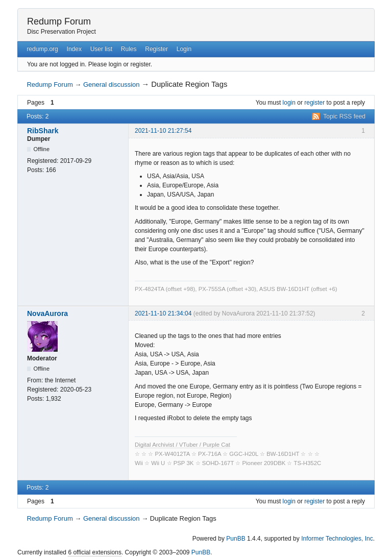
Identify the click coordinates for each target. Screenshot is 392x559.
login (289, 103)
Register (156, 49)
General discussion (112, 84)
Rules (129, 49)
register (314, 103)
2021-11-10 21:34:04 (163, 313)
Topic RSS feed (344, 116)
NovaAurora (47, 313)
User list (101, 49)
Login (184, 49)
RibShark (43, 131)
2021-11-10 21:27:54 (163, 131)
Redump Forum (59, 21)
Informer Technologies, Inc (337, 539)
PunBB (236, 539)
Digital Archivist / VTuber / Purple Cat (182, 445)
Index (74, 49)
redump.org (42, 49)
